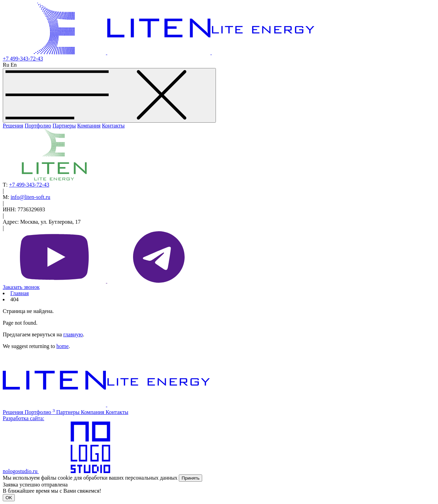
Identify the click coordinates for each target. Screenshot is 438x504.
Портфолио (38, 126)
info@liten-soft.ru (31, 197)
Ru (6, 65)
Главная (20, 293)
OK (9, 498)
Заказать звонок (21, 287)
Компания (89, 126)
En (14, 65)
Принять (190, 478)
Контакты (113, 126)
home (63, 346)
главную (73, 334)
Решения (13, 126)
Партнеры (64, 126)
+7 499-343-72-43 (23, 59)
